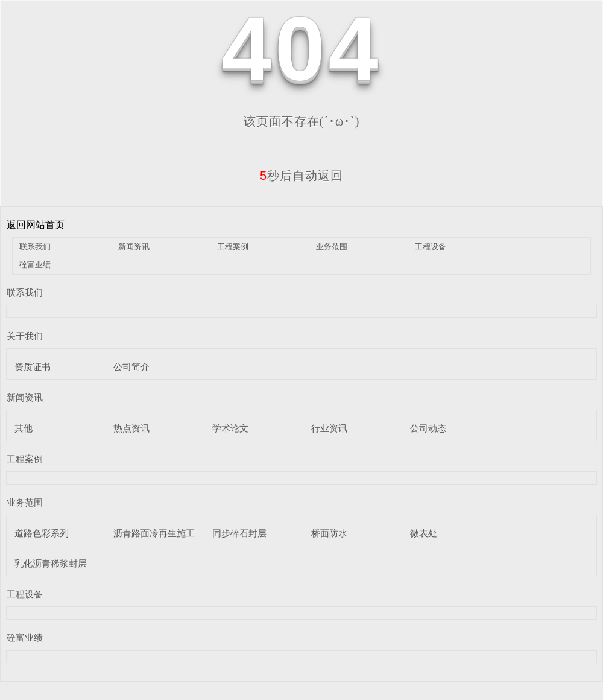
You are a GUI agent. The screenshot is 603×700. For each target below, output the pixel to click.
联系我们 (35, 247)
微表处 (424, 533)
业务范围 (332, 247)
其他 (24, 428)
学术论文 (230, 428)
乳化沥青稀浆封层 (51, 563)
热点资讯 (131, 428)
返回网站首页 (36, 225)
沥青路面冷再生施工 (154, 533)
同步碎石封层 (239, 533)
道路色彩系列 (42, 533)
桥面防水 (329, 533)
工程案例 (233, 247)
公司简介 (131, 367)
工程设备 (431, 247)
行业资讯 (329, 428)
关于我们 (25, 336)
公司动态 (428, 428)
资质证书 (33, 367)
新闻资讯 (134, 247)
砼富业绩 (35, 265)
